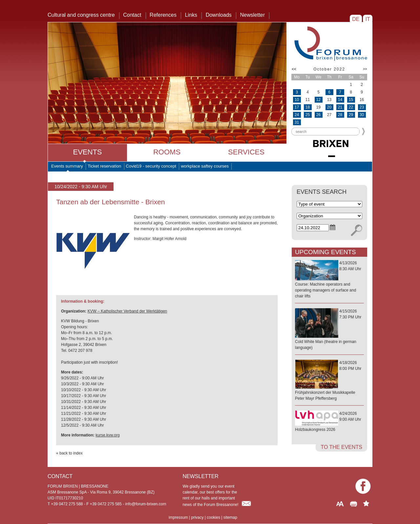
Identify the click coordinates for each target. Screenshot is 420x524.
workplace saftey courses (205, 166)
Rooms (167, 152)
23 (362, 107)
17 (297, 107)
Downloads (219, 15)
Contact (132, 15)
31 (297, 122)
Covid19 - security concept (151, 166)
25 (308, 115)
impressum (178, 517)
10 (297, 100)
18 (308, 107)
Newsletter (252, 15)
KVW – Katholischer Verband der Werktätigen (127, 311)
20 (329, 107)
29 (351, 115)
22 (351, 107)
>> (365, 69)
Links (191, 15)
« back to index (69, 453)
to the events (341, 447)
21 (340, 107)
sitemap (230, 517)
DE (356, 19)
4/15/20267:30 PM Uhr (329, 330)
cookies (213, 517)
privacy (197, 517)
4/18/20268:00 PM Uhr (329, 381)
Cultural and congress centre (81, 15)
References (163, 15)
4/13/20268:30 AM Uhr (329, 280)
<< (294, 69)
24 (297, 115)
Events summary (67, 166)
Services (246, 152)
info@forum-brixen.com (146, 504)
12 (318, 100)
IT (368, 19)
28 (340, 115)
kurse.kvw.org (107, 435)
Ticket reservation (104, 166)
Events (87, 152)
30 (362, 115)
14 (340, 100)
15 (351, 100)
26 (318, 115)
